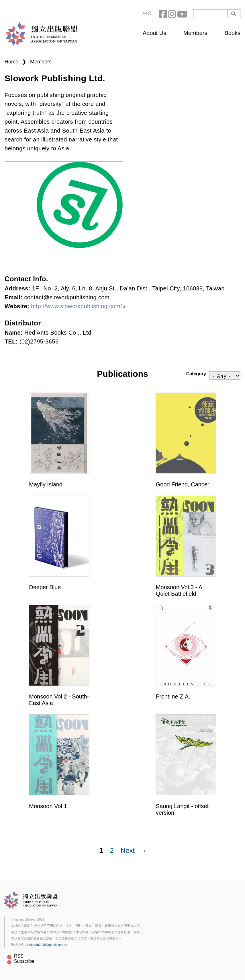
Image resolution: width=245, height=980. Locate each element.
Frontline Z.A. (173, 696)
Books (232, 33)
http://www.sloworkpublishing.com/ (78, 306)
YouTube (182, 14)
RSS (19, 956)
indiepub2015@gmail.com (47, 945)
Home (11, 62)
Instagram (173, 14)
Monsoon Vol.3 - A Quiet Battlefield (179, 590)
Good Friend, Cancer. (183, 484)
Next (128, 850)
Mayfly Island (46, 484)
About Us (154, 33)
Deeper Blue (45, 587)
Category (196, 374)
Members (195, 33)
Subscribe (24, 961)
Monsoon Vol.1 (48, 806)
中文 (147, 13)
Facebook (163, 14)
